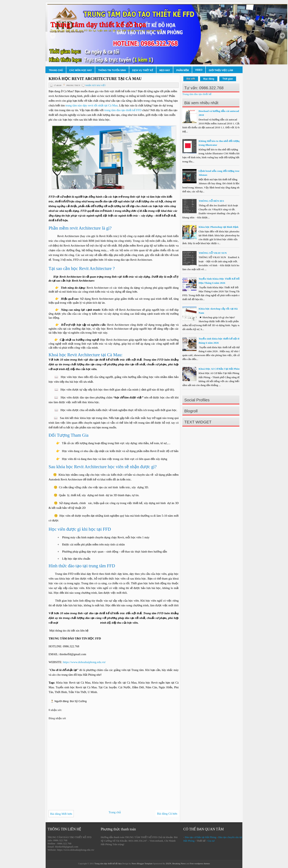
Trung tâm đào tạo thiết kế (197, 94)
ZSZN (169, 863)
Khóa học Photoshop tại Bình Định (218, 227)
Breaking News (179, 863)
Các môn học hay (81, 70)
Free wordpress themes (200, 863)
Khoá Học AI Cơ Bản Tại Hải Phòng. (220, 369)
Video (199, 70)
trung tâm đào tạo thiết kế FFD (123, 110)
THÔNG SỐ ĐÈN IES (211, 201)
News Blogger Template (142, 863)
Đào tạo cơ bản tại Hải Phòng (201, 837)
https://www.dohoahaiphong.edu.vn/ (84, 662)
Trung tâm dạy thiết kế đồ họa (98, 25)
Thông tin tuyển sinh (112, 70)
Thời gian (228, 79)
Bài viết (191, 79)
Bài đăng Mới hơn (61, 814)
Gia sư (211, 841)
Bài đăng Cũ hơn (167, 814)
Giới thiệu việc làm (221, 70)
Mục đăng (209, 79)
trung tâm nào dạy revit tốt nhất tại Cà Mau (92, 105)
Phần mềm (183, 70)
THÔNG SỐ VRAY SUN (213, 253)
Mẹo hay (165, 70)
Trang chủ (56, 70)
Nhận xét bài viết (96, 85)
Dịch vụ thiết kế (143, 70)
